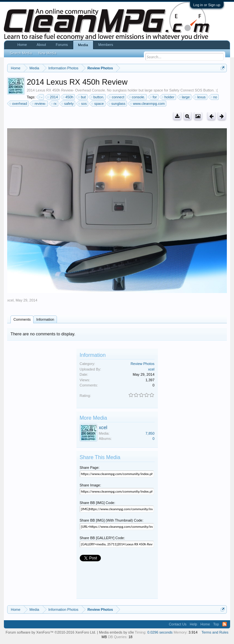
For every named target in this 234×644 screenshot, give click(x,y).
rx (54, 104)
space (98, 104)
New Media (47, 53)
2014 (53, 97)
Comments (22, 319)
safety (68, 104)
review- (39, 104)
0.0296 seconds (160, 632)
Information (45, 319)
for (154, 97)
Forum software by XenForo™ (51, 632)
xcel (10, 300)
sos (83, 104)
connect (117, 97)
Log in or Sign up (207, 5)
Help (193, 624)
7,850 (150, 433)
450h (68, 97)
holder (168, 97)
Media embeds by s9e (117, 632)
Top (216, 624)
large (185, 97)
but (82, 97)
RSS (225, 624)
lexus (200, 97)
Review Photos (142, 364)
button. (98, 97)
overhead (19, 104)
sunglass (117, 104)
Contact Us (178, 624)
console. (138, 97)
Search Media (21, 53)
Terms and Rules (215, 632)
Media (83, 45)
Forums (62, 45)
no (214, 97)
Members (106, 45)
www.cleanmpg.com (148, 104)
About (41, 45)
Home (22, 45)
